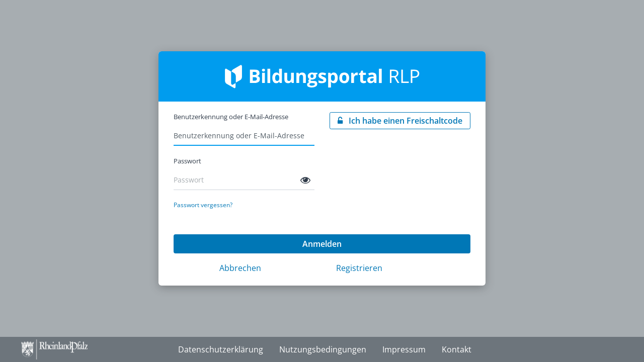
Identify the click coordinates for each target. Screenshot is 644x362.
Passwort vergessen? (203, 205)
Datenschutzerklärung (221, 349)
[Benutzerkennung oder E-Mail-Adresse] (244, 136)
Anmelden (322, 244)
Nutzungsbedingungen (323, 349)
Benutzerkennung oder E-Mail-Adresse (231, 117)
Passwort (187, 161)
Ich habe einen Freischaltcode (405, 121)
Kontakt (457, 349)
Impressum (404, 349)
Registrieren (359, 268)
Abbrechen (240, 268)
